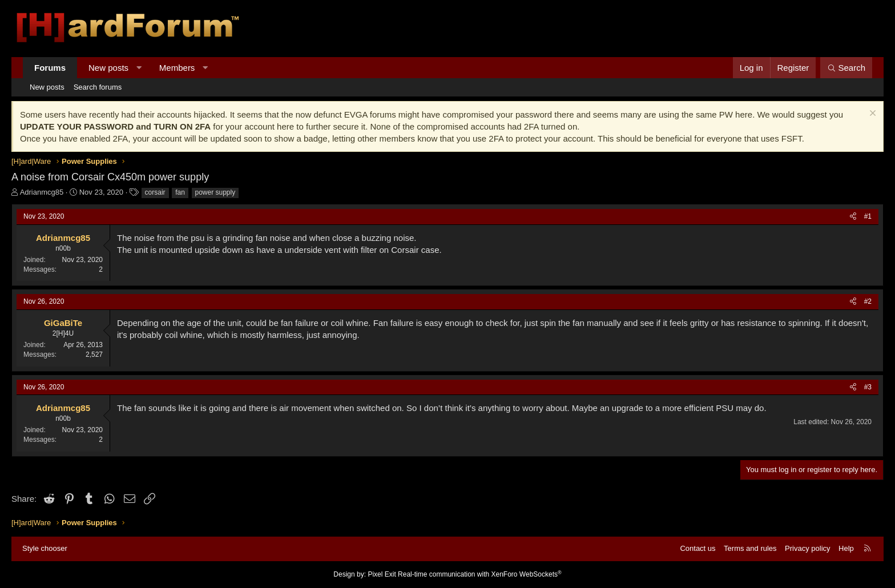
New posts (108, 68)
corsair (155, 192)
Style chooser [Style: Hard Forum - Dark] (45, 548)
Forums (50, 68)
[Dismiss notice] (871, 114)
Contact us (698, 548)
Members (177, 68)
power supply (215, 192)
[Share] (853, 217)
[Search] (846, 68)
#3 (868, 387)
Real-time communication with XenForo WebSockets (480, 574)
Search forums (98, 87)
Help (846, 548)
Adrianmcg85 (42, 192)
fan (180, 192)
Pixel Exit (382, 574)
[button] (139, 68)
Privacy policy (807, 548)
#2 (868, 301)
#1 (868, 216)
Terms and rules (750, 548)
